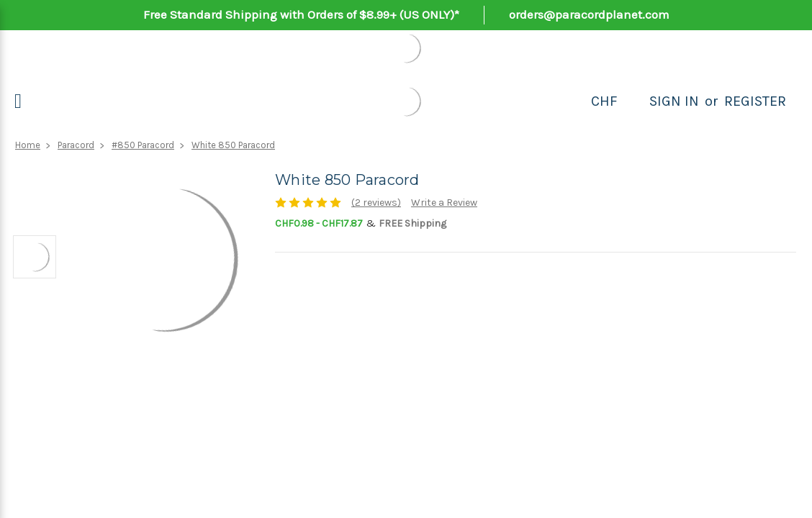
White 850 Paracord (233, 145)
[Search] (633, 101)
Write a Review (444, 203)
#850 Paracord (143, 145)
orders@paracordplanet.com (589, 14)
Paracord (76, 145)
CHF (604, 101)
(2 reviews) (376, 203)
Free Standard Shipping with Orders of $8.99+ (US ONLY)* (301, 14)
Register (755, 101)
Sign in (674, 101)
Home (28, 145)
